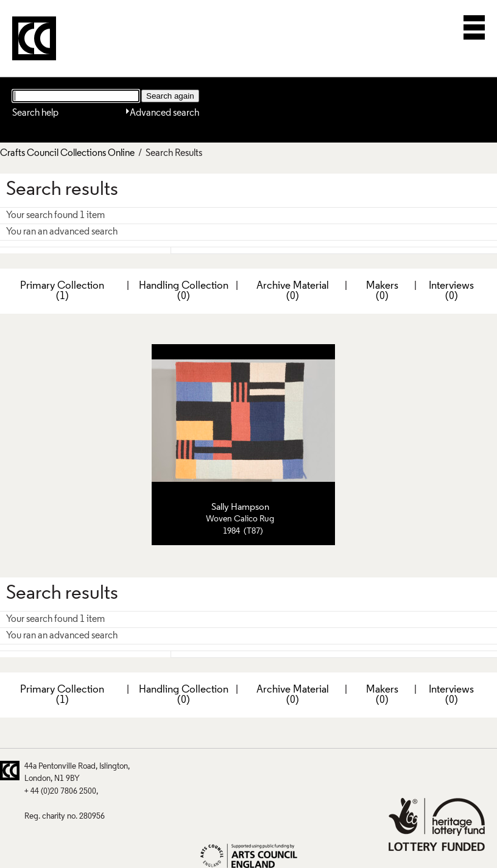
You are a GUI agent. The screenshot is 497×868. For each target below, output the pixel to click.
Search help (35, 113)
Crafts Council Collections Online (67, 153)
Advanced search (164, 113)
